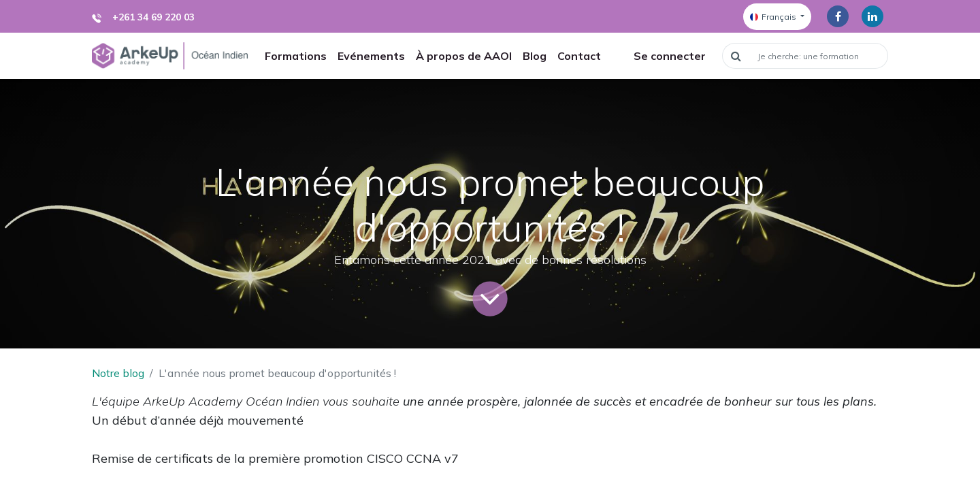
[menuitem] (296, 56)
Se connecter (670, 56)
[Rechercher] (736, 56)
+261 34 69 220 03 (153, 17)
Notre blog (118, 373)
